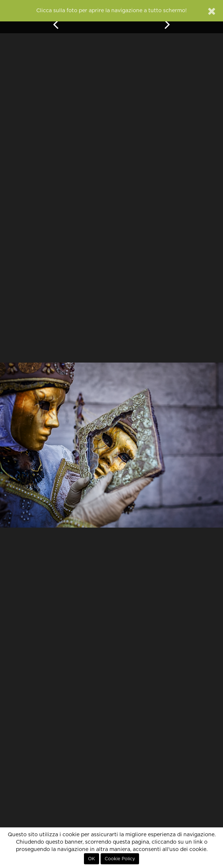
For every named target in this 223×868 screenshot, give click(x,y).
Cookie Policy (120, 859)
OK (92, 859)
